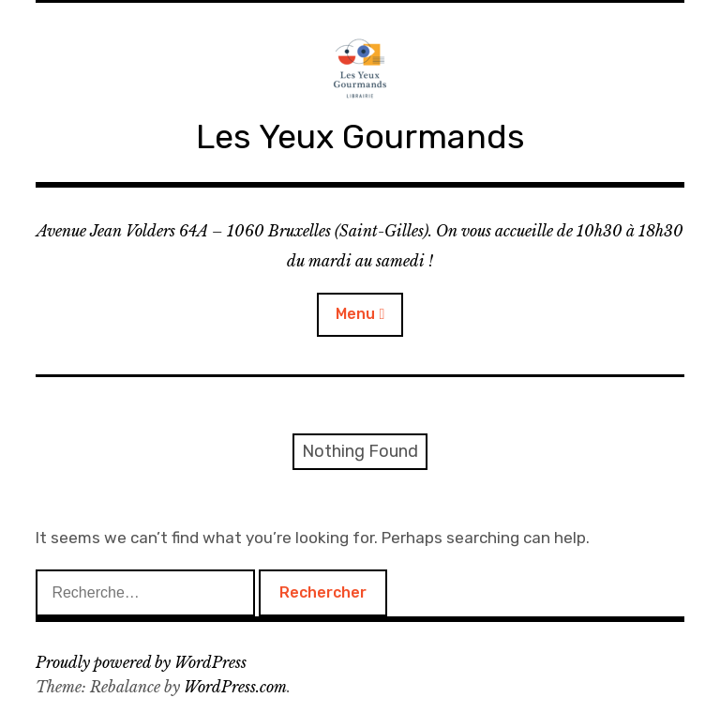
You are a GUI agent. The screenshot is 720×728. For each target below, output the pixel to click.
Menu (355, 314)
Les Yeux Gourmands (360, 136)
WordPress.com (235, 687)
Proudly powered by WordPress (141, 662)
